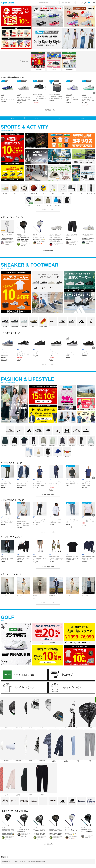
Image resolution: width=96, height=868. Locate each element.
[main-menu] (94, 3)
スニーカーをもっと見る (48, 365)
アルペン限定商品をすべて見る (48, 110)
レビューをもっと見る (48, 250)
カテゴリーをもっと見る (48, 210)
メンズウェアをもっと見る (48, 495)
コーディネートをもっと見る (48, 603)
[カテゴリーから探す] (67, 3)
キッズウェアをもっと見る (48, 567)
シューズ (36, 118)
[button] (94, 93)
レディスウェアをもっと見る (48, 532)
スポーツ (12, 118)
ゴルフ (83, 118)
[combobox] (48, 3)
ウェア (59, 118)
